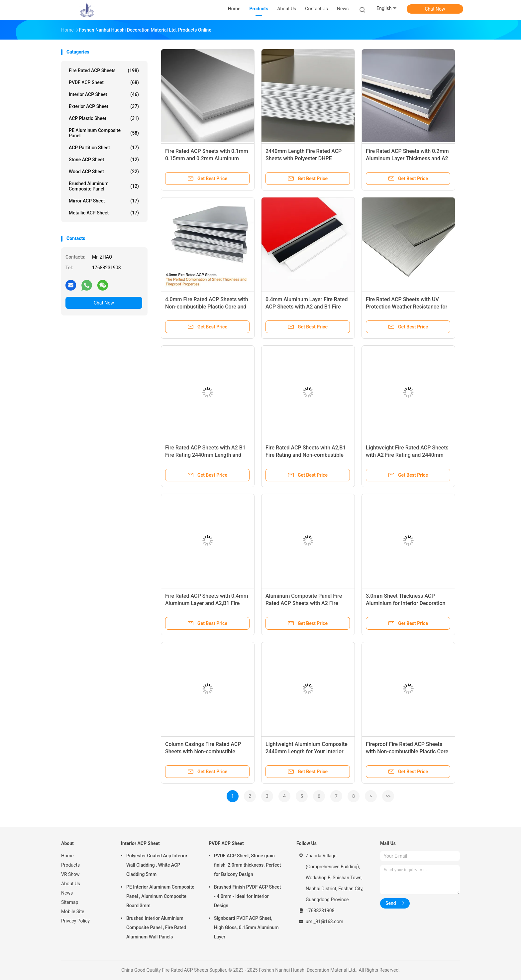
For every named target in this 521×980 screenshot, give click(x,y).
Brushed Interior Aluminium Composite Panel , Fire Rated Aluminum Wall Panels (156, 927)
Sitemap (70, 902)
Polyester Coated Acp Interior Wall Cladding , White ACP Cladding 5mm (157, 865)
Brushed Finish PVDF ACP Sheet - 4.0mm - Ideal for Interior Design (248, 896)
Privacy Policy (75, 921)
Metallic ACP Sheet (104, 213)
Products (70, 865)
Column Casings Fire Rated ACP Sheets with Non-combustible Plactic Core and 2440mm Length (205, 751)
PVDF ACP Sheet (104, 82)
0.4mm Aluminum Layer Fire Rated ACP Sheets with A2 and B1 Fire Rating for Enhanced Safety (307, 307)
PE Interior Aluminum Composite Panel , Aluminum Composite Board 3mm (160, 896)
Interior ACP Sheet (104, 94)
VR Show (70, 874)
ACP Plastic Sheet (104, 118)
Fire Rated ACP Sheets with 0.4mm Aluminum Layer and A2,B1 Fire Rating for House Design (207, 603)
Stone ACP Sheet (104, 160)
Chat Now (435, 9)
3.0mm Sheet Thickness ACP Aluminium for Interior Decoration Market (406, 603)
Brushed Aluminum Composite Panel (104, 186)
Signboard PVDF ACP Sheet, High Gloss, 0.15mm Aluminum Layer (246, 927)
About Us (71, 884)
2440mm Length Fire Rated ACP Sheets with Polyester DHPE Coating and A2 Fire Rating (304, 158)
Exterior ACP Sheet (104, 106)
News (67, 893)
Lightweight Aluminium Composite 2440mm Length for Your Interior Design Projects (307, 751)
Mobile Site (73, 912)
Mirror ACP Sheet (104, 201)
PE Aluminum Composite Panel (104, 133)
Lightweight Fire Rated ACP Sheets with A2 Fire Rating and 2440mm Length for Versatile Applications (407, 455)
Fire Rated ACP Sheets (104, 70)
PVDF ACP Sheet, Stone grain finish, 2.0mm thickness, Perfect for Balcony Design (247, 865)
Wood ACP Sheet (104, 172)
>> (388, 796)
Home (67, 856)
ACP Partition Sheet (104, 148)
